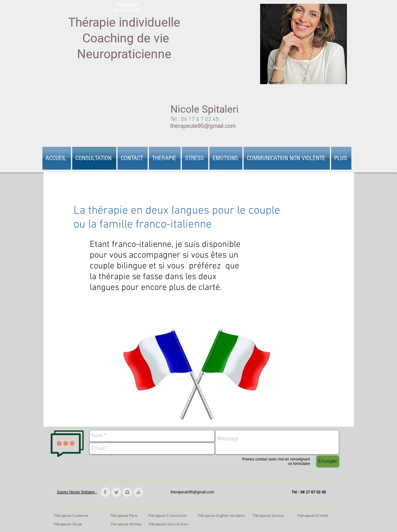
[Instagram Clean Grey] (127, 492)
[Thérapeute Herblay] (126, 524)
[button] (165, 158)
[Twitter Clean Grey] (116, 492)
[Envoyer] (328, 461)
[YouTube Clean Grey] (138, 492)
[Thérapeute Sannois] (269, 516)
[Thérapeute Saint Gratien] (168, 524)
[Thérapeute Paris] (124, 516)
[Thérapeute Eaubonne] (71, 516)
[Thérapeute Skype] (68, 524)
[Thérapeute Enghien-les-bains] (221, 516)
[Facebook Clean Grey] (105, 492)
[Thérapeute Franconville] (167, 516)
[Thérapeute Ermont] (313, 516)
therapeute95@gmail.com (203, 126)
